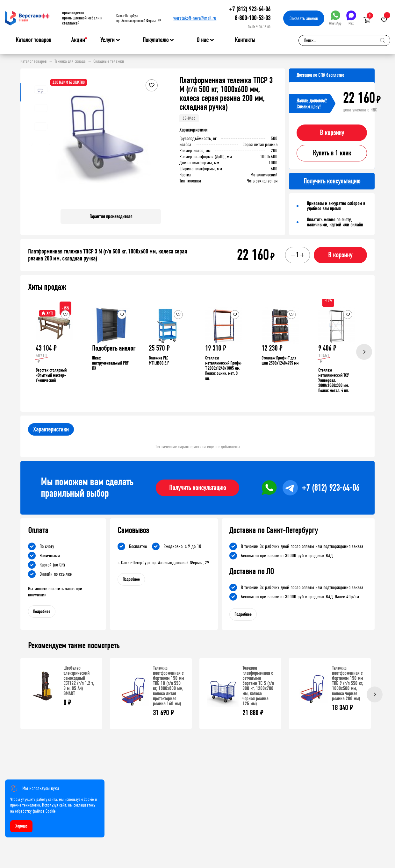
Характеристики (51, 429)
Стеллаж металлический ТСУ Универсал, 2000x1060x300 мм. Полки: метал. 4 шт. (334, 380)
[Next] (364, 352)
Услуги (108, 40)
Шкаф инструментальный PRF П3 (110, 363)
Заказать (304, 18)
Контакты (245, 40)
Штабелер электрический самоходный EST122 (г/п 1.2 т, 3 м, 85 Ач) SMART (79, 681)
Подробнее (42, 612)
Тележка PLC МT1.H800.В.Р (159, 361)
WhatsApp (335, 18)
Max (351, 18)
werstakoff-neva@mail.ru (195, 18)
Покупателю (156, 40)
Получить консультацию (197, 488)
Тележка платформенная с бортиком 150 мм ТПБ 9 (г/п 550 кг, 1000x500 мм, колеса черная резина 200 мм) (347, 683)
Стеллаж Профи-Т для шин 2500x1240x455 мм (280, 361)
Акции (78, 40)
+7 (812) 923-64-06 (250, 9)
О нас (203, 40)
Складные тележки (109, 61)
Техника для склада (70, 61)
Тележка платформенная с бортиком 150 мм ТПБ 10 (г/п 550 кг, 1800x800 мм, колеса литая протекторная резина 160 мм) (168, 686)
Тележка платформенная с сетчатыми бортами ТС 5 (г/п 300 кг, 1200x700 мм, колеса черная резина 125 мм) (258, 686)
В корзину (332, 133)
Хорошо (21, 826)
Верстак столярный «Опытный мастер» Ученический (51, 375)
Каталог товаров (33, 40)
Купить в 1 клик (332, 153)
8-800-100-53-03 (253, 18)
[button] (155, 140)
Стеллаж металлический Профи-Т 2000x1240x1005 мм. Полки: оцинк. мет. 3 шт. (224, 368)
